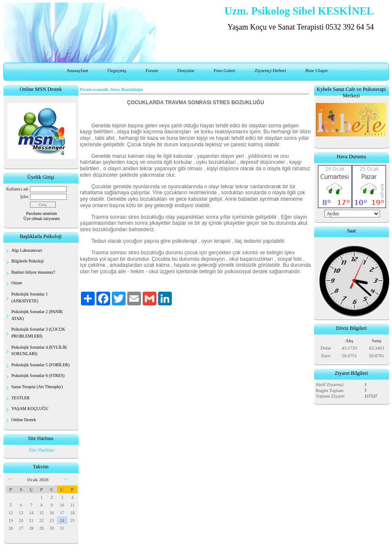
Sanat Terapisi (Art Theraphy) (37, 387)
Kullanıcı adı (18, 189)
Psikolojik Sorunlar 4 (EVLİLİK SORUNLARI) (39, 351)
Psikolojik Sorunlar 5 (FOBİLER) (41, 365)
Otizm (17, 283)
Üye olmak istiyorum (42, 219)
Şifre (24, 197)
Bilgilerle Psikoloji (28, 261)
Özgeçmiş (117, 70)
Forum (152, 70)
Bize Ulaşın (317, 70)
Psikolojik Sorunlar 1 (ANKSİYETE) (30, 297)
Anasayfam (78, 70)
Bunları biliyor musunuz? (33, 272)
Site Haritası (42, 450)
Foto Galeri (224, 70)
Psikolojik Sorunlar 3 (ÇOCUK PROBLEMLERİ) (39, 333)
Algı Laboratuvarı (27, 250)
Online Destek (24, 420)
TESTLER (21, 398)
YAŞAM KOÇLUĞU (30, 409)
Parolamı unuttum (42, 213)
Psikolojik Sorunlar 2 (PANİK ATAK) (37, 315)
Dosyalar (186, 70)
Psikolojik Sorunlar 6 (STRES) (38, 376)
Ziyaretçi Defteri (270, 70)
